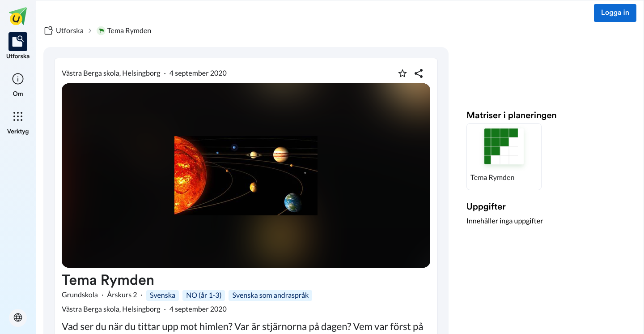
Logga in (615, 13)
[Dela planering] (419, 73)
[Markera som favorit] (402, 73)
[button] (504, 157)
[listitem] (18, 47)
